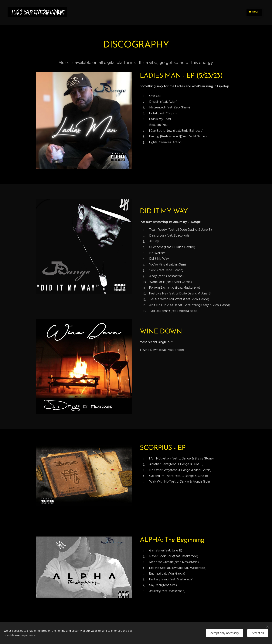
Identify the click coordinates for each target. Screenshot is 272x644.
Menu (254, 12)
